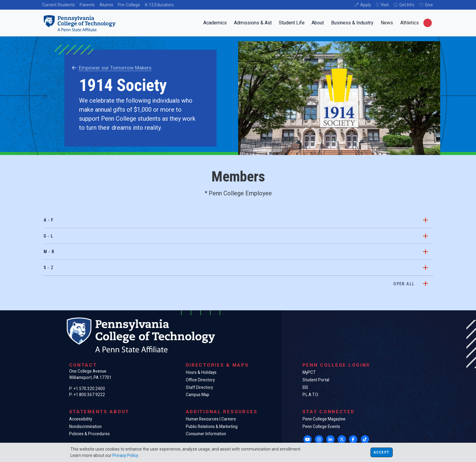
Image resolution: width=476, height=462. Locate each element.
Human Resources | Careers (211, 419)
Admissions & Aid (253, 23)
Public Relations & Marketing (212, 426)
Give (429, 5)
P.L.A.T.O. (311, 395)
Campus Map (198, 395)
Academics (215, 23)
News (387, 23)
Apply (366, 5)
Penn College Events (321, 426)
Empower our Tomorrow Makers (112, 68)
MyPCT (309, 372)
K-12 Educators (159, 5)
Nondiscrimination (85, 426)
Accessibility (81, 419)
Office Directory (200, 380)
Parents (87, 5)
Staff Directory (199, 387)
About (318, 23)
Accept (382, 452)
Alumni (106, 5)
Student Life (292, 23)
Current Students (58, 5)
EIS (305, 387)
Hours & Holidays (201, 372)
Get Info (407, 5)
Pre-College (129, 5)
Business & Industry (352, 23)
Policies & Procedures (89, 434)
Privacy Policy (125, 455)
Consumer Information (206, 434)
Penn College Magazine (324, 419)
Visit (385, 5)
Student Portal (316, 380)
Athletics (410, 23)
